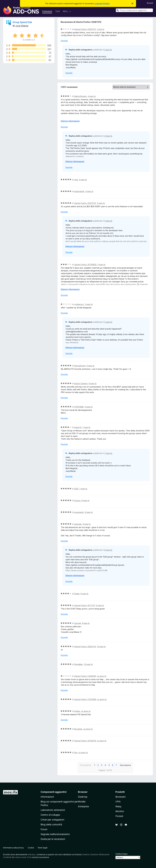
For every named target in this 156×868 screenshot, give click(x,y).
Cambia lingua (121, 854)
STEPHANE (79, 407)
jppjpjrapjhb (79, 191)
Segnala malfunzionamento (55, 834)
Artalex (77, 711)
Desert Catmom (81, 383)
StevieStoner (80, 366)
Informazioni (47, 797)
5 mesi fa (101, 203)
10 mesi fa (101, 647)
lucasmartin (79, 512)
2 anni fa (101, 29)
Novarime (78, 729)
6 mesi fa (90, 366)
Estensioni (47, 11)
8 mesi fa (85, 500)
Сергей (77, 623)
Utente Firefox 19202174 (85, 647)
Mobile (82, 802)
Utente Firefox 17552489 (85, 699)
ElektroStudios (80, 96)
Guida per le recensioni (53, 839)
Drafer (77, 594)
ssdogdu (78, 524)
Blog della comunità (51, 824)
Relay (118, 806)
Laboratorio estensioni (53, 810)
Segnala (64, 41)
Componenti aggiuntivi (54, 792)
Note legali (43, 848)
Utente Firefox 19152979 (85, 741)
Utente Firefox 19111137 (85, 605)
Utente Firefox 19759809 (85, 265)
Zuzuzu (77, 500)
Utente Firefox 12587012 (85, 29)
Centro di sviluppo (50, 815)
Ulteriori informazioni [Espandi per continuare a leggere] (70, 121)
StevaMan (78, 664)
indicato (31, 854)
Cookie (31, 848)
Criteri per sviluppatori (52, 820)
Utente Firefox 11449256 (85, 676)
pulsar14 (78, 427)
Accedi (150, 3)
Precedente (85, 765)
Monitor (120, 811)
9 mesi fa (89, 512)
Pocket (119, 816)
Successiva (125, 765)
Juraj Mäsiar (22, 26)
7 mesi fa (86, 427)
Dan (76, 753)
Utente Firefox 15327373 (85, 203)
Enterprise (83, 806)
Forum (44, 829)
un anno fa (102, 676)
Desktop (83, 797)
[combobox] (134, 10)
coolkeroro (79, 304)
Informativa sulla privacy (13, 848)
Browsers (121, 797)
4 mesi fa (92, 96)
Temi (57, 11)
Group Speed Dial (22, 22)
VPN (118, 802)
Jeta (76, 180)
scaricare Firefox (102, 3)
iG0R (76, 489)
